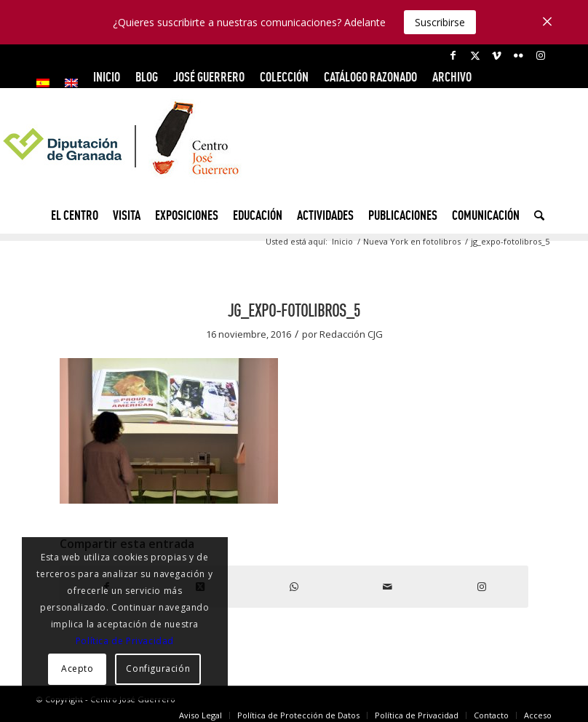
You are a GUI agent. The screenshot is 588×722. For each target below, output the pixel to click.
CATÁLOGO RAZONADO (370, 77)
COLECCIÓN (284, 77)
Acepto (78, 669)
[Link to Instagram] (541, 55)
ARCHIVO (452, 77)
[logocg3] (294, 150)
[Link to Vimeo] (497, 55)
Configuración (158, 669)
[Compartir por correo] (388, 587)
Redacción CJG (351, 334)
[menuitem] (47, 83)
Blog (147, 77)
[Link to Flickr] (519, 55)
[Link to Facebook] (453, 55)
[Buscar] (536, 215)
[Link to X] (475, 55)
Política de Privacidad (125, 641)
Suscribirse (440, 22)
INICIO (107, 77)
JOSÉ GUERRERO (209, 77)
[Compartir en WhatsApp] (294, 587)
